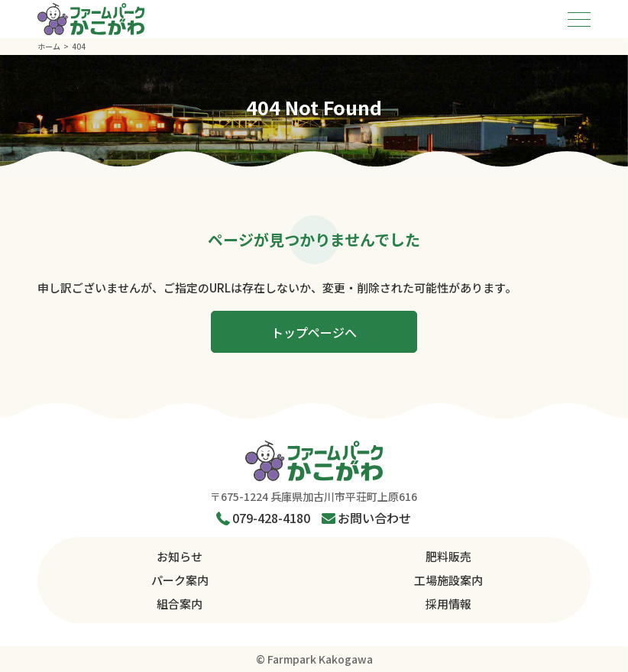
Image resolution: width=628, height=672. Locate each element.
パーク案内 (180, 580)
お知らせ (180, 556)
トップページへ (314, 332)
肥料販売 (448, 556)
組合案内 (180, 604)
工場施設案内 (448, 580)
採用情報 (448, 604)
